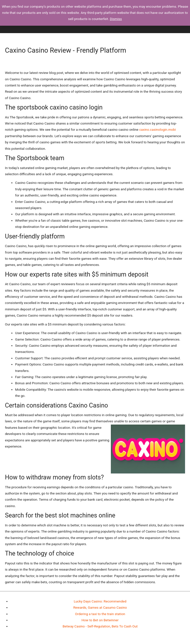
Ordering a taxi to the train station (100, 614)
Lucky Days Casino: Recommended (100, 601)
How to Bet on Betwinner (100, 620)
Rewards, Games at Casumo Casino (100, 607)
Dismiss (116, 19)
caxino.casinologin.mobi (158, 129)
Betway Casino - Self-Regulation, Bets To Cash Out (100, 626)
